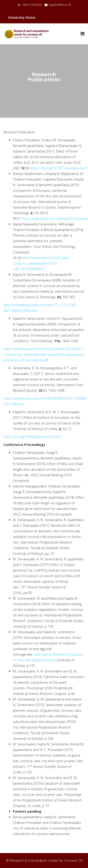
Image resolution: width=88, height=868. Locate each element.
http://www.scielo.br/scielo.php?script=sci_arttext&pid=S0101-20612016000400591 (41, 263)
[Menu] (82, 34)
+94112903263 (32, 5)
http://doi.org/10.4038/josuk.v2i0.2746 (32, 437)
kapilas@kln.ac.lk (60, 5)
